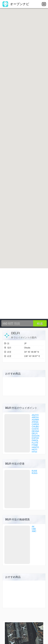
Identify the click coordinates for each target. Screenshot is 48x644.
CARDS (35, 424)
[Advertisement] (24, 294)
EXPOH (35, 438)
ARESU (35, 417)
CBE (34, 529)
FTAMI (35, 445)
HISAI (34, 452)
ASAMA (35, 420)
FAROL (35, 440)
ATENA (35, 422)
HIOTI (34, 450)
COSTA (35, 429)
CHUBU (35, 427)
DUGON (36, 436)
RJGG (35, 473)
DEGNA (35, 431)
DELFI (35, 434)
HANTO (35, 447)
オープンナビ (16, 4)
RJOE (34, 471)
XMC (34, 531)
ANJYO (35, 415)
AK (33, 527)
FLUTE (35, 443)
